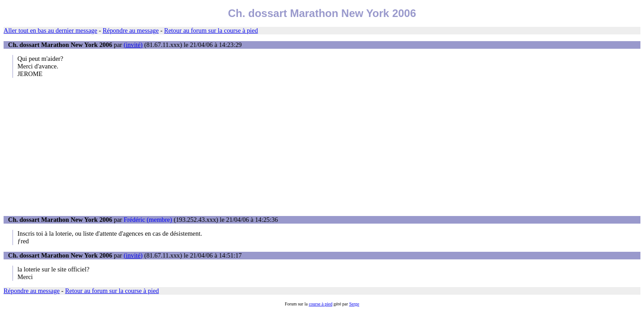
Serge (354, 304)
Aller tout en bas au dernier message (50, 30)
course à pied (320, 304)
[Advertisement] (322, 147)
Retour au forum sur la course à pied (211, 30)
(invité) (133, 45)
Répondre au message (130, 30)
